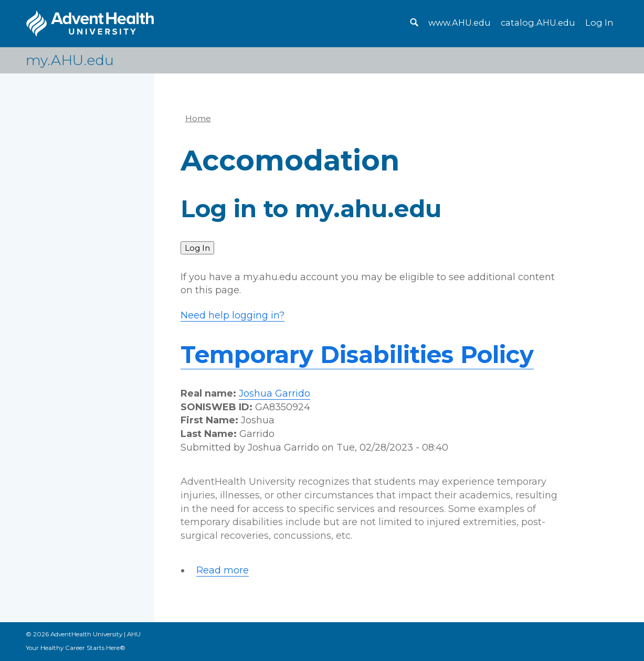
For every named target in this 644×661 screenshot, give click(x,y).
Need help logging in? (233, 315)
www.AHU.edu (460, 23)
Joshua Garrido (275, 393)
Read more (223, 571)
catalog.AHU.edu (538, 23)
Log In (599, 23)
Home (198, 118)
